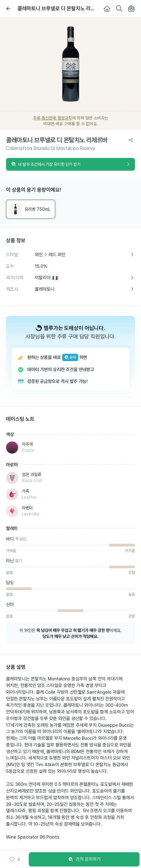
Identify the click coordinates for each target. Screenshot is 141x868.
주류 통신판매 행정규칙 (52, 118)
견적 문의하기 (84, 860)
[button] (14, 860)
